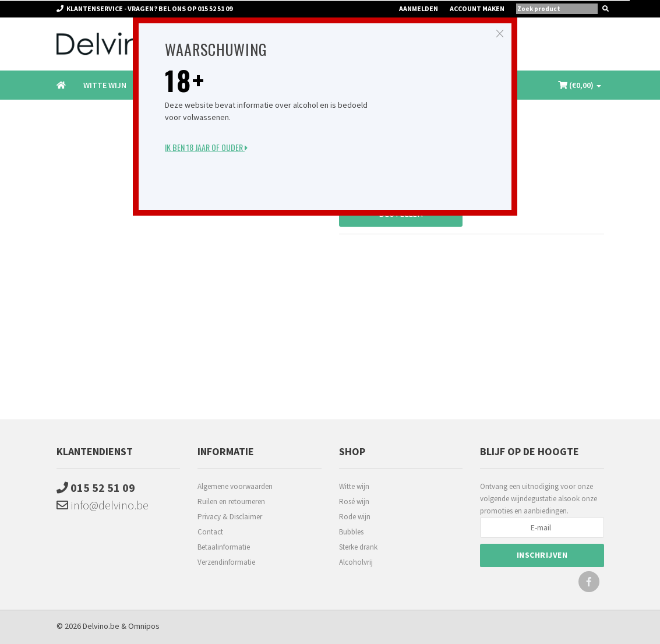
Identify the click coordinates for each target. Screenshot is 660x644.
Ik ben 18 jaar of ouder (206, 147)
